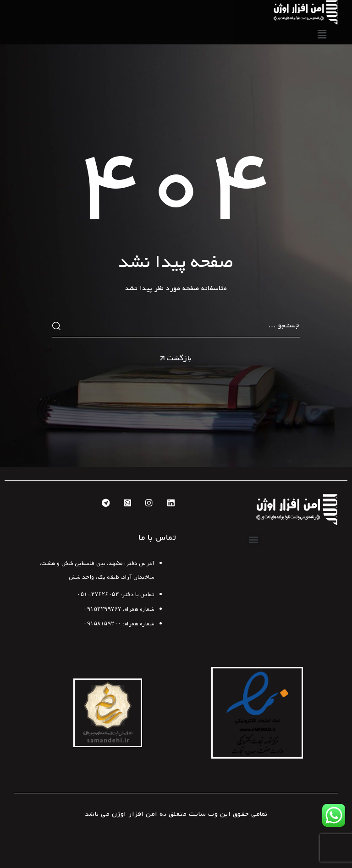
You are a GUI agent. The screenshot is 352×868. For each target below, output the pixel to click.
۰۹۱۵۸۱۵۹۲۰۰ (102, 624)
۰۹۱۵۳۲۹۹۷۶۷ (102, 609)
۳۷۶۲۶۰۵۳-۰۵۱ (98, 595)
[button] (254, 540)
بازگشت (175, 358)
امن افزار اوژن (135, 814)
